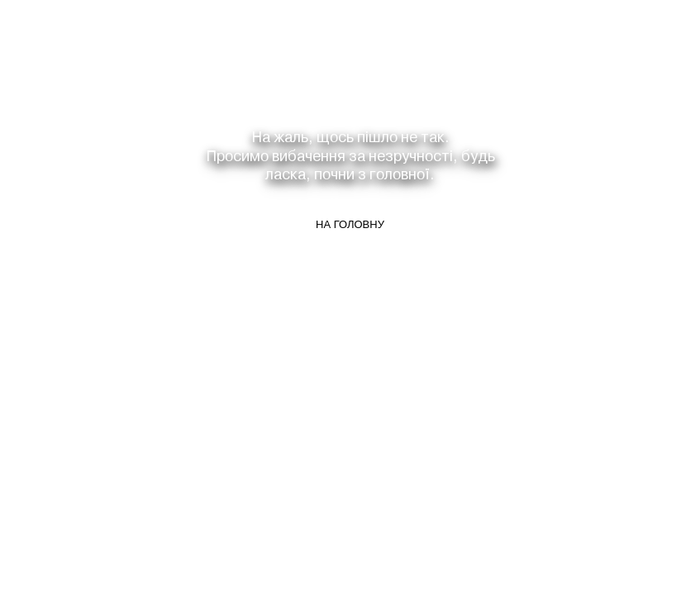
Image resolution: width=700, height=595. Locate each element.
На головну (350, 224)
